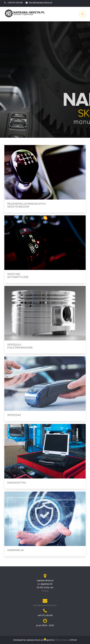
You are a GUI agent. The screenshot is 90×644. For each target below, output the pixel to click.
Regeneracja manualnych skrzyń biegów (26, 205)
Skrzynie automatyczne (18, 276)
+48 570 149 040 (15, 3)
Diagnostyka (17, 483)
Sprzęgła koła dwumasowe (20, 346)
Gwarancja (15, 550)
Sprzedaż (14, 415)
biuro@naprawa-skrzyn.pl (41, 3)
